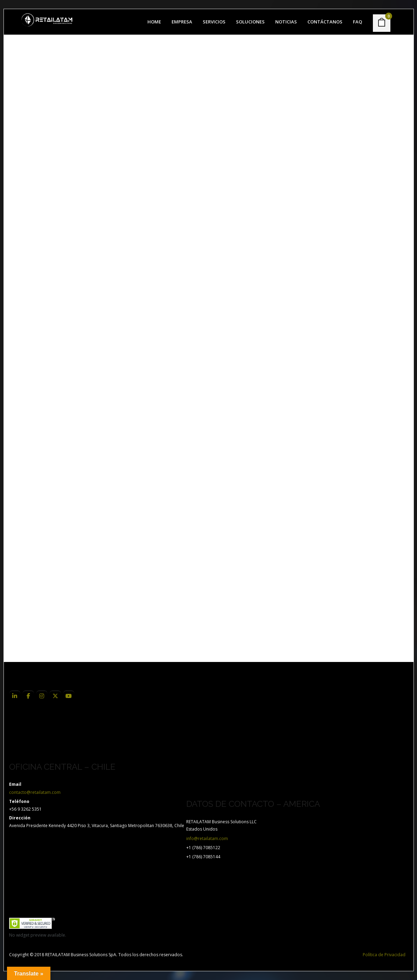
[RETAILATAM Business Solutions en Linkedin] (15, 696)
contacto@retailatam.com (35, 792)
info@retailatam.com (207, 838)
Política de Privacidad (384, 955)
